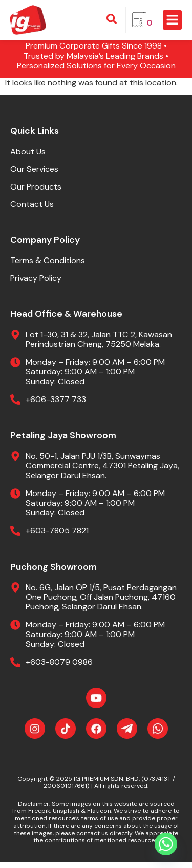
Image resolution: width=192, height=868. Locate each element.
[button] (173, 20)
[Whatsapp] (166, 844)
